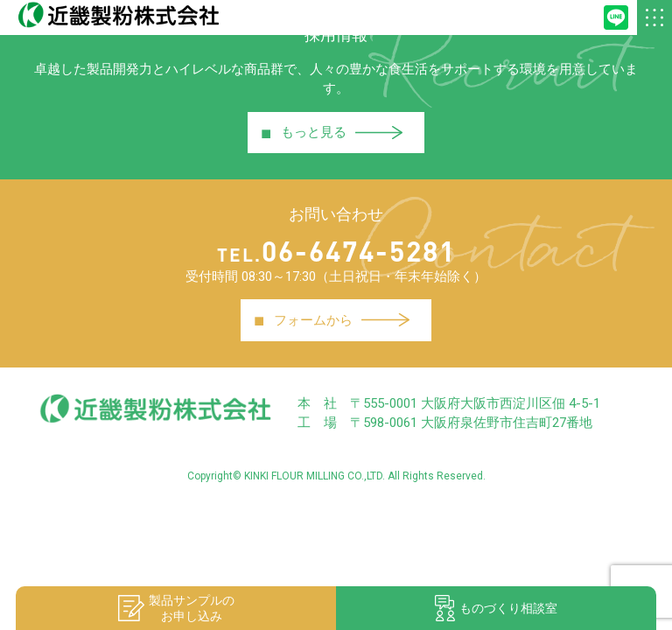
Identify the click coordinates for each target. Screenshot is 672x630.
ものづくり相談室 (496, 608)
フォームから (332, 320)
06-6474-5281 (336, 251)
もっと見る (332, 133)
